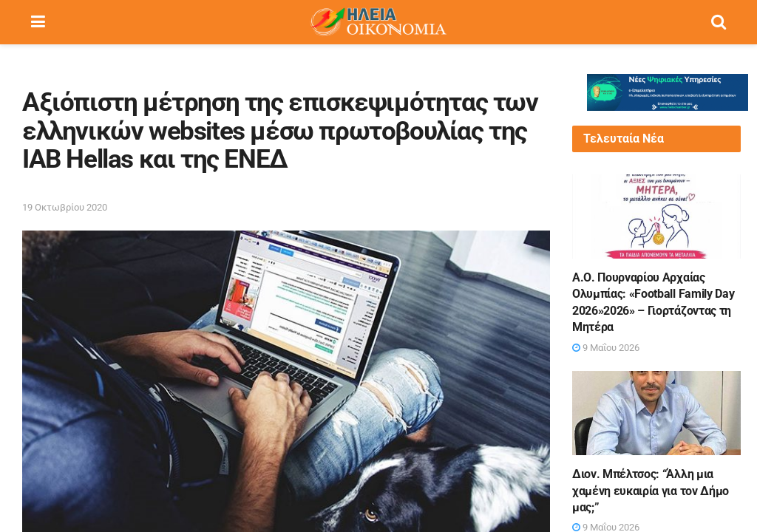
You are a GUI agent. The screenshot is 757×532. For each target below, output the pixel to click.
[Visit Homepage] (378, 22)
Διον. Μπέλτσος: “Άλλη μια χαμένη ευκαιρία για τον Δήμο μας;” (651, 491)
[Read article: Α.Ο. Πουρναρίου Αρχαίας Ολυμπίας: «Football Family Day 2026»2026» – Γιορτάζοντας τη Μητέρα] (656, 216)
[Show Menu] (38, 22)
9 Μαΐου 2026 (606, 348)
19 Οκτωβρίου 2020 (65, 207)
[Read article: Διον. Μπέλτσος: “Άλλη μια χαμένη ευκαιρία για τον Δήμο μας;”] (656, 413)
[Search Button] (719, 22)
